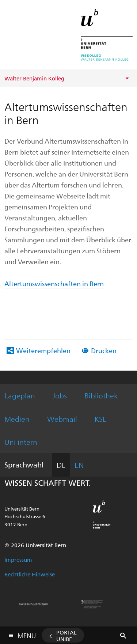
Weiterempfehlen (43, 350)
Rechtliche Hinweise (30, 574)
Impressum (18, 560)
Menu (27, 634)
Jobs (60, 395)
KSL (100, 419)
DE (61, 465)
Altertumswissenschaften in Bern (54, 283)
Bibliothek (101, 395)
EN (79, 465)
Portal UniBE (66, 636)
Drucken (104, 350)
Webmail (62, 419)
